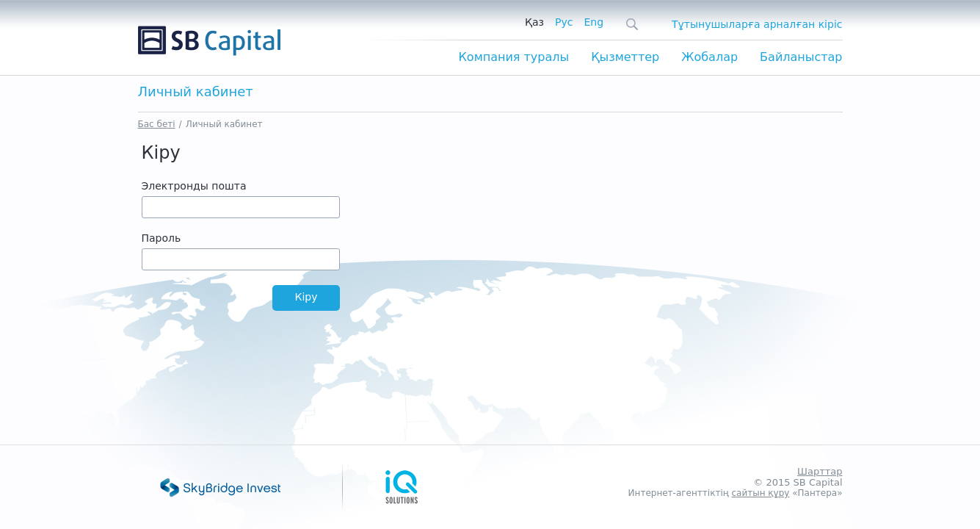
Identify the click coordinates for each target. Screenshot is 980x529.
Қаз (534, 22)
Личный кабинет (224, 124)
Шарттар (820, 471)
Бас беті (157, 124)
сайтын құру (760, 493)
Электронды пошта (194, 186)
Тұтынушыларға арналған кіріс (757, 24)
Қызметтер (625, 57)
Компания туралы (513, 57)
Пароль (161, 238)
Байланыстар (801, 57)
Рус (564, 22)
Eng (594, 22)
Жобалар (709, 57)
